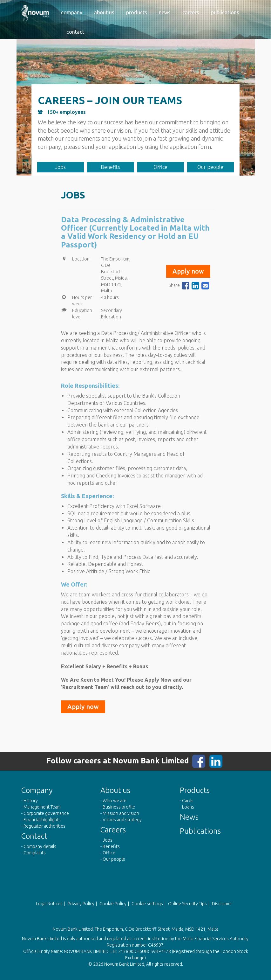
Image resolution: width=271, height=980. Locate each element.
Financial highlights (42, 820)
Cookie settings (147, 904)
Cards (188, 801)
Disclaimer (222, 904)
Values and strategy (122, 820)
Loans (188, 807)
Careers (191, 12)
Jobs (61, 167)
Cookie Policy (113, 904)
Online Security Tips (187, 904)
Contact (75, 32)
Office (160, 167)
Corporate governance (46, 813)
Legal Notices (49, 904)
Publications (225, 12)
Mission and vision (121, 813)
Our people (210, 167)
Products (137, 12)
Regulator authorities (44, 826)
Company (72, 12)
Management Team (42, 807)
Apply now (188, 271)
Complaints (35, 853)
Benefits (110, 167)
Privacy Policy (81, 904)
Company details (40, 846)
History (31, 801)
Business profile (119, 807)
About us (104, 12)
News (165, 12)
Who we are (115, 801)
